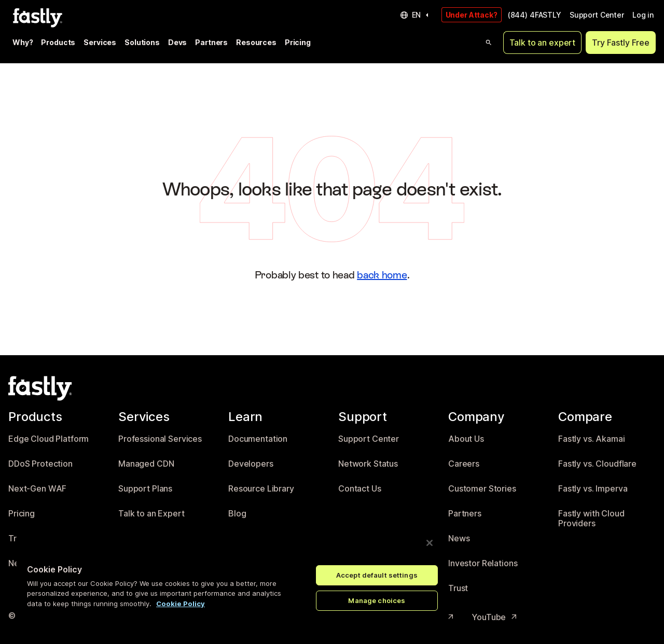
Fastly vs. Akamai (592, 439)
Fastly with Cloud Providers (591, 519)
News (459, 538)
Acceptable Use (260, 617)
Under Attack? (472, 15)
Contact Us (360, 489)
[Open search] (489, 43)
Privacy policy (186, 617)
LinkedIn (365, 617)
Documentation (258, 439)
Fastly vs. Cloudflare (597, 464)
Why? (23, 42)
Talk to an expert (543, 43)
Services (100, 42)
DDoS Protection (40, 464)
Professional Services (160, 439)
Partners (211, 42)
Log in (643, 15)
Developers (251, 464)
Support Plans (145, 489)
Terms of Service (109, 617)
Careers (464, 464)
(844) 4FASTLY (535, 15)
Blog (237, 514)
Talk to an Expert (151, 514)
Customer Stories (482, 489)
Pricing (298, 42)
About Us (466, 439)
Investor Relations (483, 563)
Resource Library (261, 489)
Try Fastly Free (621, 43)
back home (382, 275)
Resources (256, 42)
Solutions (142, 42)
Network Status (368, 464)
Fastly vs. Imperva (593, 489)
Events (241, 538)
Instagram (430, 617)
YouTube (495, 617)
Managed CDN (146, 464)
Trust (458, 588)
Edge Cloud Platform (49, 439)
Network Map (34, 563)
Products (58, 42)
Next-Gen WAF (37, 489)
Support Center (597, 15)
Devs (177, 42)
